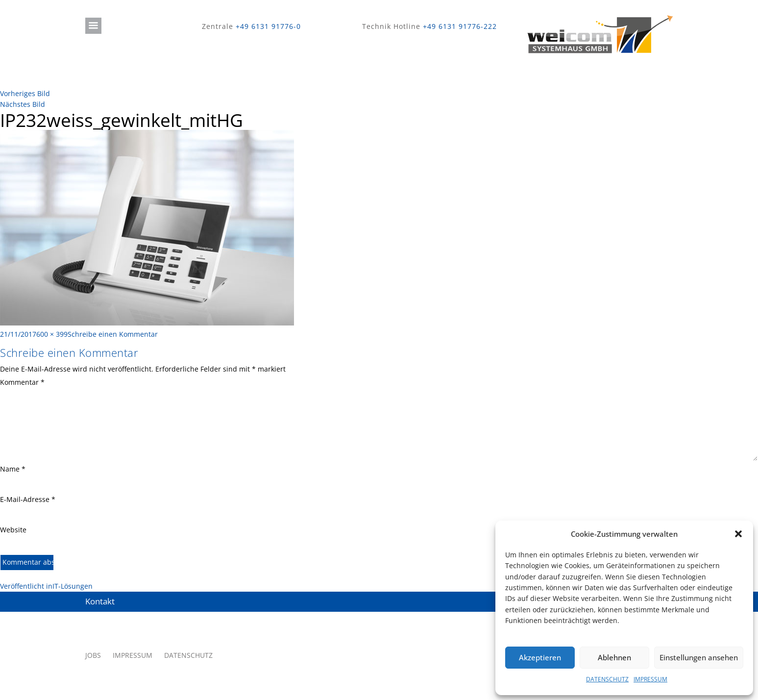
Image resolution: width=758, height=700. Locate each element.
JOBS (93, 655)
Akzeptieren (540, 657)
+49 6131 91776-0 (268, 26)
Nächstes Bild (23, 104)
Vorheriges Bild (25, 93)
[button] (738, 534)
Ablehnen (614, 657)
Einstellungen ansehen (699, 657)
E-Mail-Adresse (28, 499)
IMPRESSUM (650, 679)
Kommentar (22, 382)
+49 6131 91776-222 (460, 26)
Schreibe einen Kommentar (113, 334)
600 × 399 (52, 334)
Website (13, 530)
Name (13, 469)
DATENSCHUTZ (607, 679)
